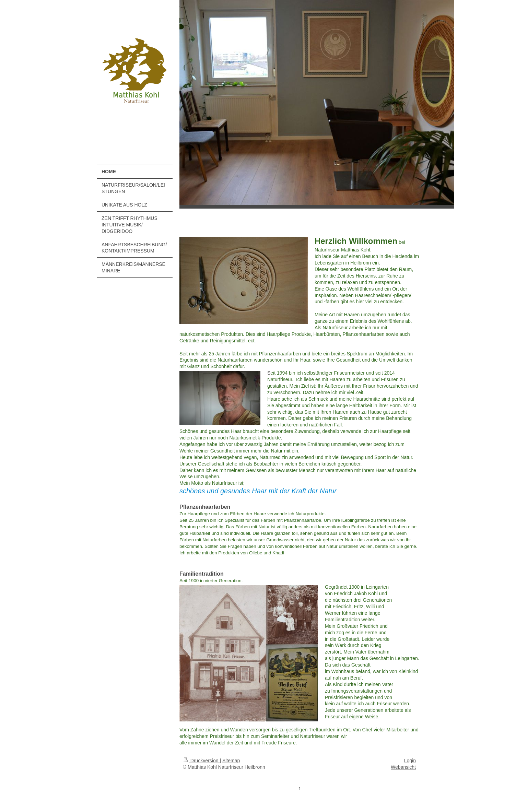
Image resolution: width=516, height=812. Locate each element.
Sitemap (231, 761)
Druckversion (201, 761)
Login (410, 761)
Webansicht (403, 767)
